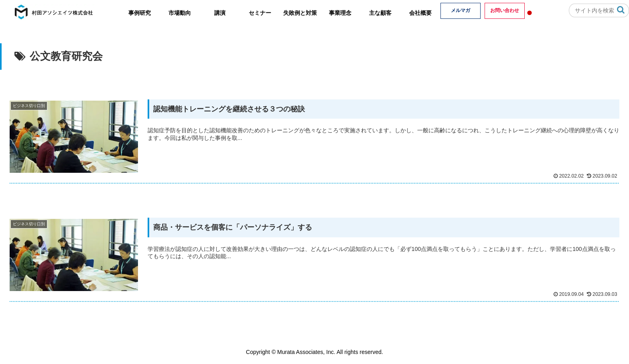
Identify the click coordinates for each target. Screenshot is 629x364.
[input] (599, 10)
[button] (621, 10)
